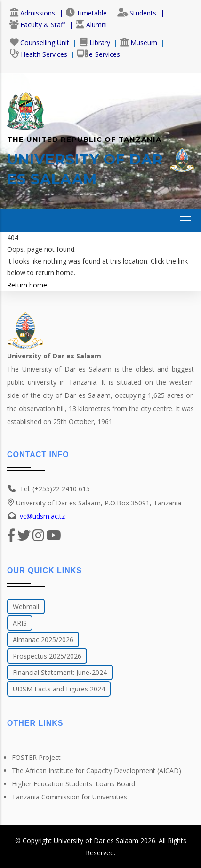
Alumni (91, 25)
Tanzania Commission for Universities (69, 797)
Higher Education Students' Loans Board (73, 784)
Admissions (32, 13)
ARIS (20, 623)
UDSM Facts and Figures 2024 (59, 689)
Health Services (38, 54)
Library (94, 43)
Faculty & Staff (37, 25)
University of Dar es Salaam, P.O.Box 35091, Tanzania (94, 503)
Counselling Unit (39, 43)
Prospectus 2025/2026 (47, 656)
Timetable (86, 13)
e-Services (98, 54)
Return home (27, 285)
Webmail (26, 607)
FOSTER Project (36, 757)
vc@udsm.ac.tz (42, 516)
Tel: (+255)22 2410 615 (55, 489)
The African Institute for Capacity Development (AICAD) (96, 771)
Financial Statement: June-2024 (60, 672)
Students (137, 13)
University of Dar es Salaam (96, 841)
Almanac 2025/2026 (43, 639)
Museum (138, 43)
